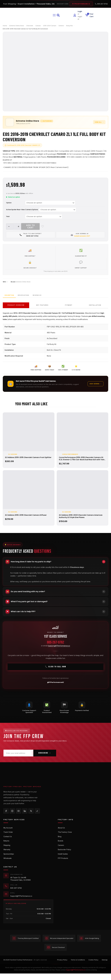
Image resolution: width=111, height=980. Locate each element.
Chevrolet (30, 26)
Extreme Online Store (17, 26)
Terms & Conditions (78, 967)
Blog (60, 841)
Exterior (61, 26)
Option (9, 203)
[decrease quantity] (9, 226)
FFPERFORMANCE (81, 4)
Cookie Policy (93, 967)
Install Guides (63, 860)
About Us (61, 832)
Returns (6, 846)
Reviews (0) (53, 298)
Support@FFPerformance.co (59, 650)
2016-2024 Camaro (50, 26)
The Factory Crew (65, 836)
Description (12, 298)
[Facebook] (6, 815)
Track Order (8, 836)
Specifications (33, 298)
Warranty (7, 855)
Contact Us (8, 841)
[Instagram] (12, 815)
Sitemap (105, 967)
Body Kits (70, 26)
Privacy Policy (62, 967)
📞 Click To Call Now (55, 671)
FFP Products (63, 864)
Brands (61, 846)
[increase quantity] (18, 226)
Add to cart (30, 226)
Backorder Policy (64, 855)
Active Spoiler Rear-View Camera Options (22, 210)
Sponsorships (9, 860)
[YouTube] (19, 815)
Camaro (38, 26)
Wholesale (8, 864)
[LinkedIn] (25, 815)
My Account (8, 832)
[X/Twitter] (31, 815)
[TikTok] (37, 815)
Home (5, 26)
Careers (61, 850)
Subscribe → (45, 757)
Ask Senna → (96, 387)
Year (8, 216)
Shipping (7, 850)
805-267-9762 (101, 4)
